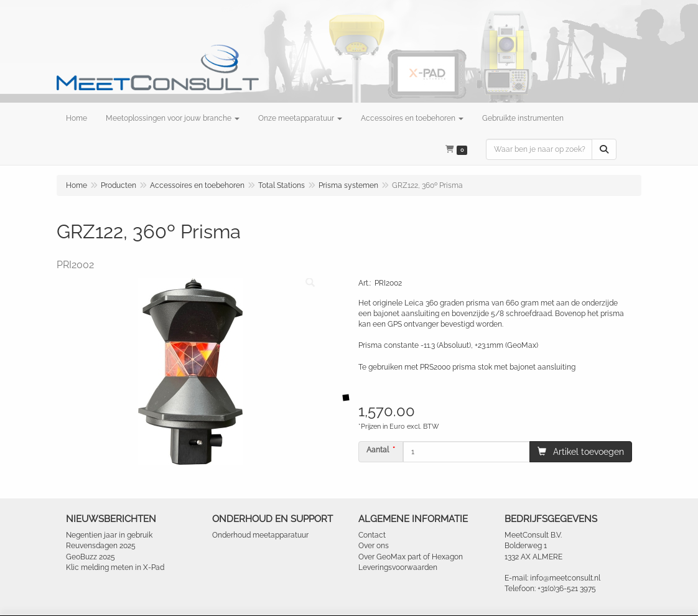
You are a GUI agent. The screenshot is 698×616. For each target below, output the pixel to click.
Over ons (374, 546)
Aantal (378, 450)
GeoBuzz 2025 (91, 557)
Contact (372, 535)
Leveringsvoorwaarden (398, 567)
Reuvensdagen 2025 (101, 546)
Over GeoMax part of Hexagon (411, 557)
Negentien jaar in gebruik (109, 535)
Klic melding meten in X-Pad (115, 567)
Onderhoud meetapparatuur (260, 535)
